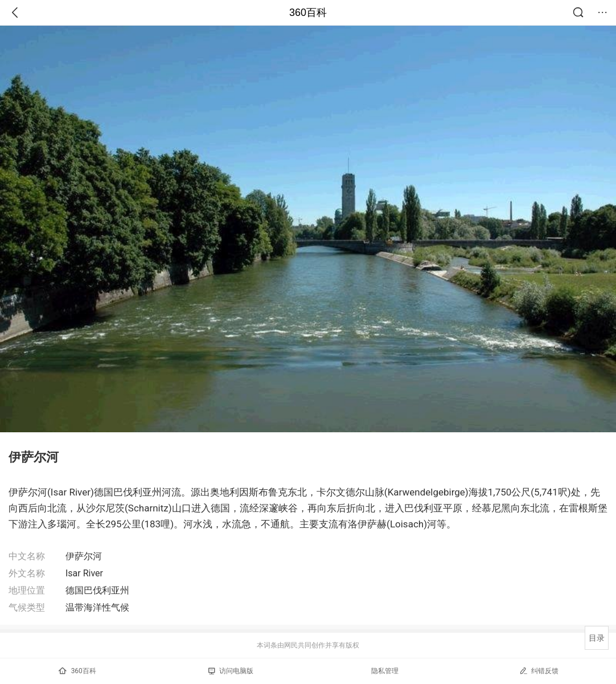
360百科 (308, 13)
